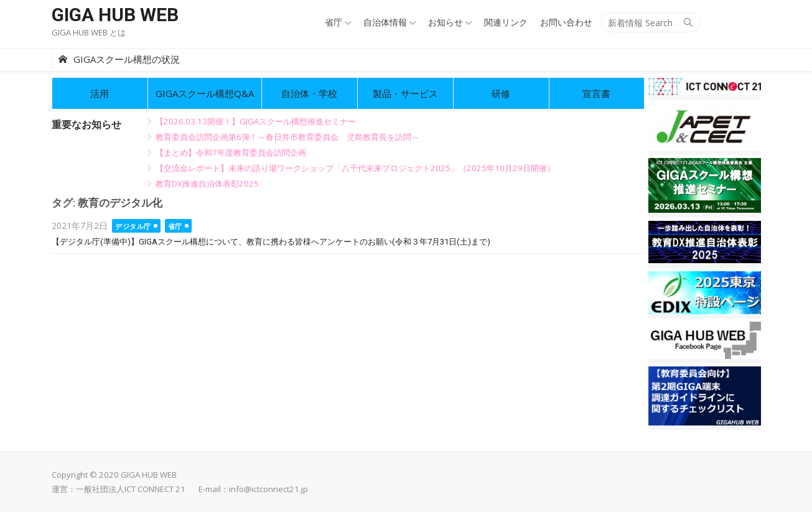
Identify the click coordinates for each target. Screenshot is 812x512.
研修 (501, 93)
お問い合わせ (566, 22)
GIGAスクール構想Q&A (205, 93)
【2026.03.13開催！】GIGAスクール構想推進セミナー (256, 121)
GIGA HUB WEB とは (89, 32)
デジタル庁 (133, 226)
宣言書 (596, 93)
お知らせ (446, 22)
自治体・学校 (309, 93)
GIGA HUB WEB (115, 15)
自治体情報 (385, 22)
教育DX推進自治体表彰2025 (207, 184)
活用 (100, 93)
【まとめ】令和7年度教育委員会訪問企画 (231, 152)
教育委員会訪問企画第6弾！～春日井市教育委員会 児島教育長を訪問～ (287, 137)
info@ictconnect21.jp (268, 489)
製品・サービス (405, 93)
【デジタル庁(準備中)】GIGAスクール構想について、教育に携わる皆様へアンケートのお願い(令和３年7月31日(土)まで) (271, 242)
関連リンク (506, 22)
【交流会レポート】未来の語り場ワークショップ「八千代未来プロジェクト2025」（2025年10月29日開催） (355, 168)
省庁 (334, 22)
